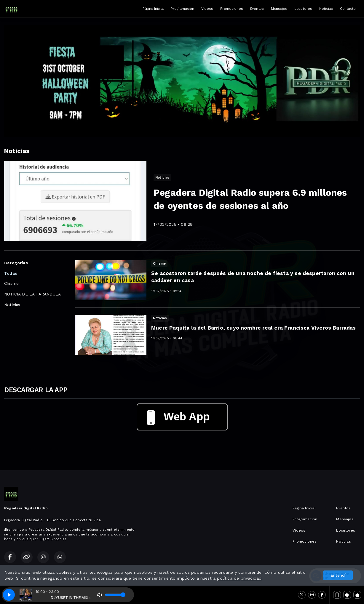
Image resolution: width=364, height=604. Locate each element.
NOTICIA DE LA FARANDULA (32, 294)
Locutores (303, 9)
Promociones (232, 9)
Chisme (11, 283)
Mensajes (279, 9)
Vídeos (207, 9)
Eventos (257, 9)
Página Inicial (153, 9)
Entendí (338, 575)
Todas (11, 273)
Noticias (326, 9)
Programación (182, 9)
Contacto (348, 9)
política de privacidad (239, 578)
